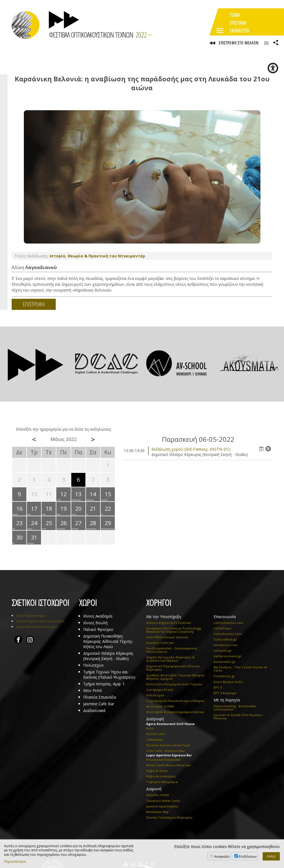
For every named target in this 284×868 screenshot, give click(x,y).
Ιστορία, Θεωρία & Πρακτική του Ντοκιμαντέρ (97, 257)
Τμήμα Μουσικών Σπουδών (37, 627)
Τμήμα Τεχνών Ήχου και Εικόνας (40, 622)
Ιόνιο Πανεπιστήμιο (31, 616)
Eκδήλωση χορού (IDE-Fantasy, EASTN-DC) (191, 450)
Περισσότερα (15, 862)
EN (266, 43)
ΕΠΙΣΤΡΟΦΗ (34, 305)
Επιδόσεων (248, 856)
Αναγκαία (222, 856)
